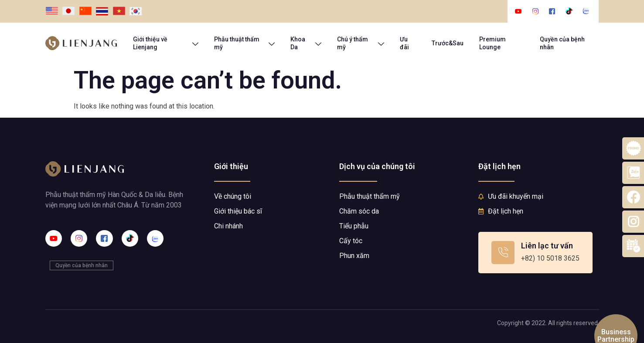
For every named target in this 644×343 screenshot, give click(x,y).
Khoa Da (306, 43)
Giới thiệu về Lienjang (166, 43)
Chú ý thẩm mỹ (361, 43)
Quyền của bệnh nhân (562, 43)
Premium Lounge (492, 43)
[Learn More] (535, 253)
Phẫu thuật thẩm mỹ (244, 43)
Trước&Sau (448, 43)
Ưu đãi (404, 43)
